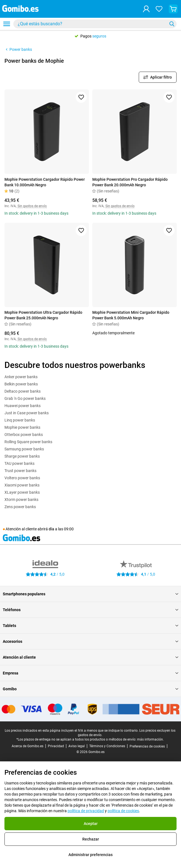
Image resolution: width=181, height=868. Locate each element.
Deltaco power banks (23, 391)
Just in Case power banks (27, 413)
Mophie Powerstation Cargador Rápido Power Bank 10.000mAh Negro (45, 182)
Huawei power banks (23, 406)
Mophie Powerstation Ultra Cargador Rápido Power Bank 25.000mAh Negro (43, 315)
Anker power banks (21, 377)
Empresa (90, 673)
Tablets (90, 626)
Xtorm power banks (21, 500)
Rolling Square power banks (28, 442)
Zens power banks (20, 507)
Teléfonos (90, 610)
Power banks (18, 49)
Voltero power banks (22, 478)
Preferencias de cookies (147, 746)
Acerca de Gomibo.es (28, 746)
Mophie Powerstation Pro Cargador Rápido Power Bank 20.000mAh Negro (130, 182)
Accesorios (90, 641)
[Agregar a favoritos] (81, 97)
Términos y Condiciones (107, 746)
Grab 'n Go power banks (25, 398)
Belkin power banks (21, 384)
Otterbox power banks (24, 435)
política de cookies (123, 811)
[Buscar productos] (91, 24)
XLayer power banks (22, 492)
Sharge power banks (22, 456)
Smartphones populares (90, 594)
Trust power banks (20, 471)
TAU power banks (19, 463)
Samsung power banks (24, 449)
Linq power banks (20, 420)
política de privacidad (86, 811)
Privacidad (56, 746)
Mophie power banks (22, 427)
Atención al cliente (90, 657)
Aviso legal (77, 746)
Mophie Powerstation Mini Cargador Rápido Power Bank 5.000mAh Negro (131, 315)
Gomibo (90, 689)
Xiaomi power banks (22, 485)
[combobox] (95, 24)
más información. (150, 739)
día (51, 529)
